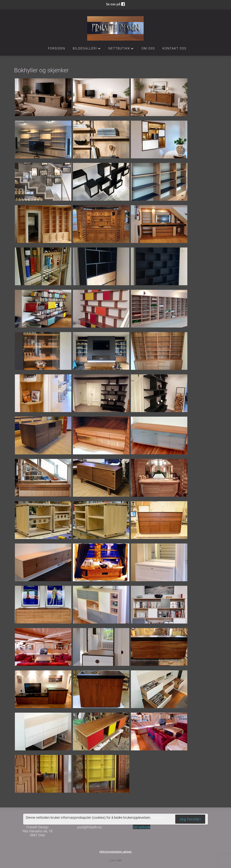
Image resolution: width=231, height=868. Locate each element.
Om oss (148, 48)
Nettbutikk (121, 49)
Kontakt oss (174, 48)
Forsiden (57, 48)
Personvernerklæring (115, 852)
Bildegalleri (87, 49)
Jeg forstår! (190, 819)
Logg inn (115, 861)
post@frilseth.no (89, 827)
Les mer (158, 818)
